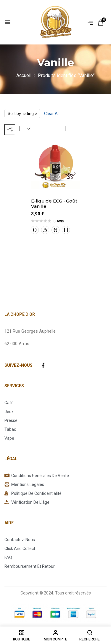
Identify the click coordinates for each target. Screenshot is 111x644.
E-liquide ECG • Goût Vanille (54, 204)
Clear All (52, 114)
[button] (101, 23)
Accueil (24, 75)
